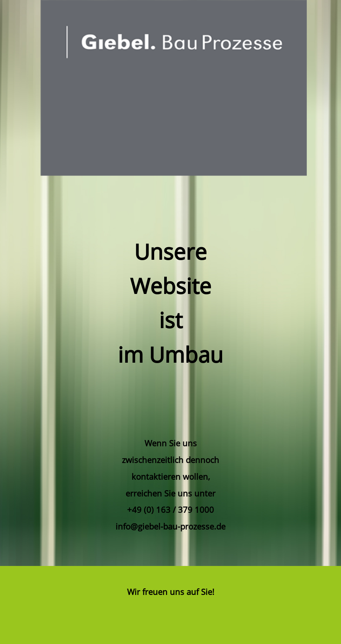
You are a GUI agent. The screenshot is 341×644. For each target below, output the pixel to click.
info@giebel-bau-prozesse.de (170, 526)
